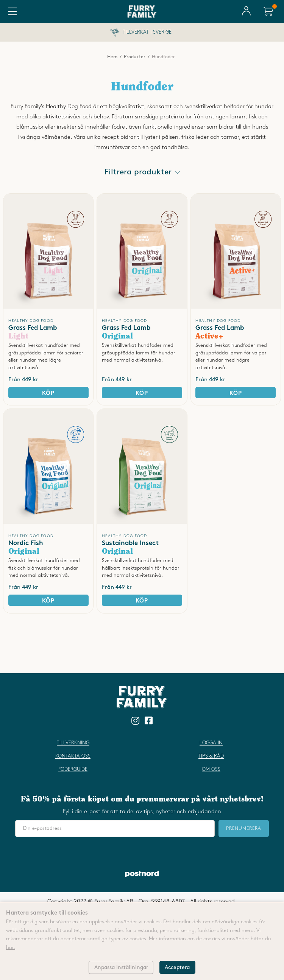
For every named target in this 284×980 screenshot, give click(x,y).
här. (11, 947)
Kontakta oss (73, 756)
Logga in (211, 743)
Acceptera (177, 967)
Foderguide (73, 769)
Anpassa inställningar (121, 967)
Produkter (135, 57)
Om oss (211, 769)
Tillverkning (73, 743)
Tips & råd (211, 756)
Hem (112, 57)
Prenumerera (244, 829)
